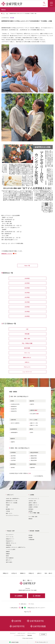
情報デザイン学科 (34, 425)
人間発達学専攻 (34, 458)
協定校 (7, 556)
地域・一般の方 (48, 573)
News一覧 (27, 266)
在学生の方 (14, 573)
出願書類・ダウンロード (34, 505)
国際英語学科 (14, 406)
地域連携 (30, 537)
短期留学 (8, 554)
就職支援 (30, 519)
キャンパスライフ (10, 535)
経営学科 (32, 404)
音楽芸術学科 (14, 411)
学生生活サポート (10, 541)
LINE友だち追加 (14, 642)
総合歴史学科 (14, 409)
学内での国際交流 (10, 558)
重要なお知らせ (27, 357)
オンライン (40, 608)
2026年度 (27, 278)
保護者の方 (23, 573)
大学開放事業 (31, 540)
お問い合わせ (23, 604)
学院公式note (31, 608)
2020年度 (27, 307)
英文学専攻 (13, 458)
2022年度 (27, 297)
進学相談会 (31, 509)
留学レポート (9, 560)
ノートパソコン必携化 (11, 549)
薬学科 (32, 432)
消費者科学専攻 (34, 456)
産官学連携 (27, 348)
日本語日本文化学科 (15, 404)
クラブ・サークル (10, 537)
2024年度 (27, 288)
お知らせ (27, 362)
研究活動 (27, 334)
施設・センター (9, 513)
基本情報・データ (10, 509)
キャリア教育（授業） (33, 517)
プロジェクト (27, 367)
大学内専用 (43, 634)
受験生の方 (6, 573)
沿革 (7, 507)
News (7, 13)
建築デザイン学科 (34, 423)
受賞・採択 (27, 339)
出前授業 (30, 511)
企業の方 (39, 573)
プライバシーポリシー (32, 633)
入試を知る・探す (32, 501)
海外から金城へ (9, 562)
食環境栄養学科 (14, 432)
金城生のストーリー (10, 539)
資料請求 (37, 596)
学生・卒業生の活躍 (27, 343)
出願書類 (19, 596)
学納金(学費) (9, 545)
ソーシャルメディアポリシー (20, 635)
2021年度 (27, 302)
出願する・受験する (33, 503)
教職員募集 (30, 635)
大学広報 (8, 511)
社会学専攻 (13, 460)
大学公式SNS (14, 608)
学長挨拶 (8, 505)
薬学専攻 (13, 468)
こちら (29, 473)
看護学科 (13, 442)
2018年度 (27, 316)
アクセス (31, 604)
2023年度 (27, 293)
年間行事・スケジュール (11, 543)
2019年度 (27, 311)
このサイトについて (21, 633)
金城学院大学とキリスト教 (12, 501)
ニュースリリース (27, 372)
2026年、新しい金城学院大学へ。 (13, 499)
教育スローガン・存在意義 (12, 503)
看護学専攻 (33, 468)
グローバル (27, 353)
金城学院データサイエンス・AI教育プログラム (16, 547)
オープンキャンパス (33, 499)
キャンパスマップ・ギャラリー (12, 515)
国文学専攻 (13, 456)
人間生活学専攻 (34, 460)
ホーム (4, 13)
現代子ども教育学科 (15, 423)
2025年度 (27, 283)
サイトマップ (13, 633)
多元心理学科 (35, 414)
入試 (27, 329)
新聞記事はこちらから (7, 254)
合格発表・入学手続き (33, 507)
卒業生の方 (31, 573)
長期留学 (8, 552)
